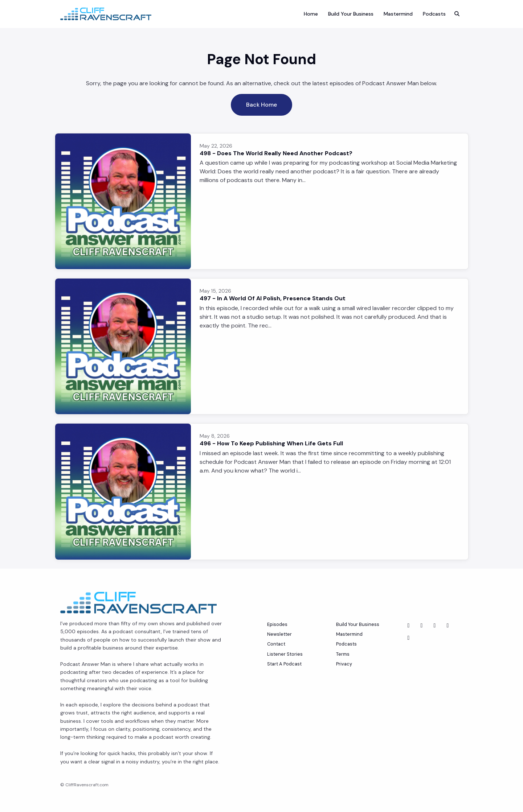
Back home (261, 105)
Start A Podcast (284, 664)
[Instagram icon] (409, 638)
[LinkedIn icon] (422, 626)
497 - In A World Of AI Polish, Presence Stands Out (273, 298)
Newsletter (279, 634)
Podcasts (434, 14)
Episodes (277, 624)
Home (311, 14)
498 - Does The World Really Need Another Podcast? (276, 153)
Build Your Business (351, 14)
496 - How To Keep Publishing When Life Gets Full (271, 443)
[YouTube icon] (409, 626)
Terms (343, 654)
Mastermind (398, 14)
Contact (276, 644)
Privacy (344, 664)
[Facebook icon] (435, 626)
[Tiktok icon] (448, 626)
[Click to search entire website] (457, 14)
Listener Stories (285, 654)
